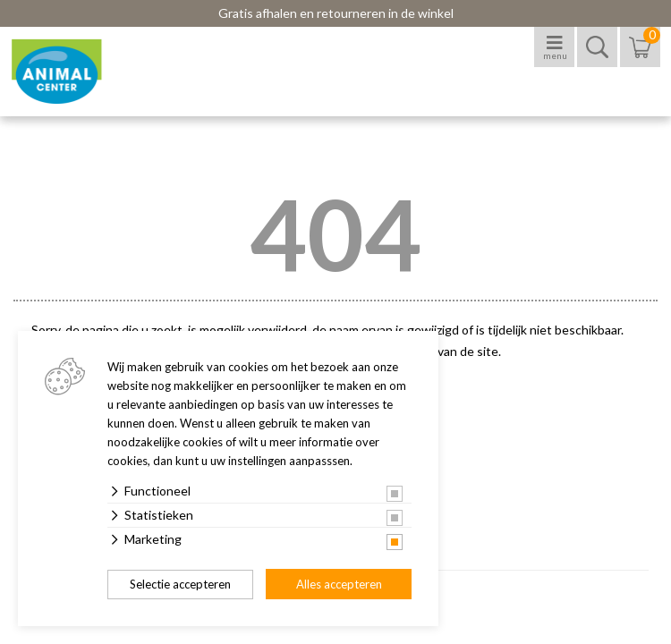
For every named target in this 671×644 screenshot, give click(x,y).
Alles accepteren (339, 584)
